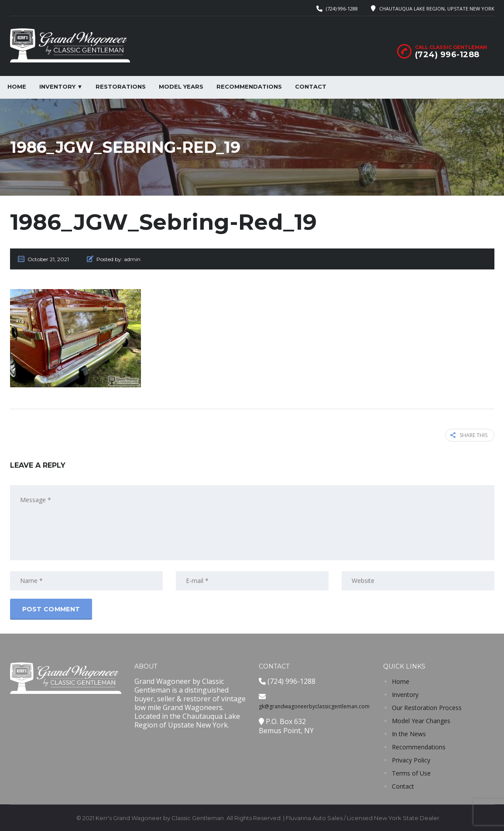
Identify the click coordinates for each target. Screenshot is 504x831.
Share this (469, 435)
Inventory (405, 695)
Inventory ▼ (61, 86)
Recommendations (249, 86)
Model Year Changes (421, 721)
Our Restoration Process (427, 708)
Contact (311, 86)
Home (17, 86)
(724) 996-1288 (342, 9)
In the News (409, 734)
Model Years (181, 86)
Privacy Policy (411, 760)
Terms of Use (411, 773)
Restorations (121, 86)
